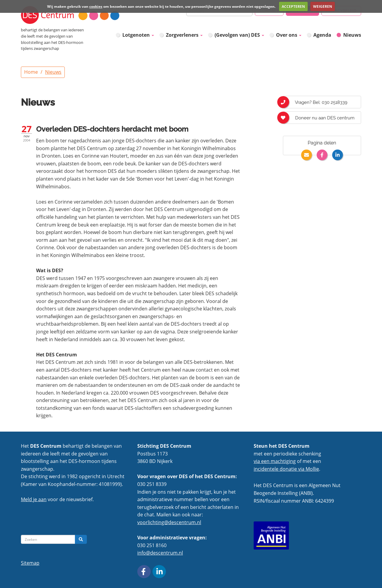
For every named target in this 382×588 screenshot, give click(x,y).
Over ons (289, 35)
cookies (96, 6)
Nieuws (352, 35)
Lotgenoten (138, 35)
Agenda (322, 35)
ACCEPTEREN (293, 6)
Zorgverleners (184, 35)
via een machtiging (275, 461)
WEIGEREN (323, 6)
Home (31, 72)
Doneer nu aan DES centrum (319, 118)
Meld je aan (34, 499)
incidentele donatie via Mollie (286, 469)
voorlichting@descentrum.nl (169, 522)
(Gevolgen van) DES (239, 35)
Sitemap (30, 563)
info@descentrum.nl (160, 553)
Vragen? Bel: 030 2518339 (315, 102)
